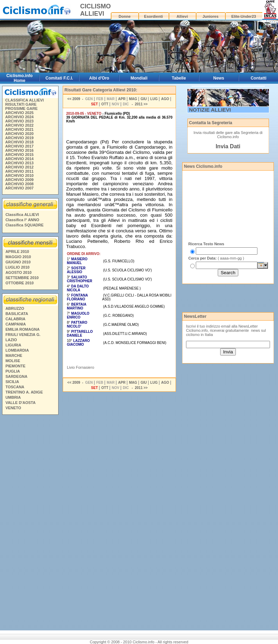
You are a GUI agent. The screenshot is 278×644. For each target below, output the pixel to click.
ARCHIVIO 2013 (19, 163)
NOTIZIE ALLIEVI (210, 110)
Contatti (258, 78)
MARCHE (14, 355)
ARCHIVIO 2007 (19, 188)
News (219, 78)
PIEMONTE (16, 366)
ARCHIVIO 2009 (19, 180)
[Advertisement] (30, 524)
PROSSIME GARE (21, 108)
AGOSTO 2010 (19, 272)
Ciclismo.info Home (19, 78)
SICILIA (12, 382)
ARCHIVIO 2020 (19, 134)
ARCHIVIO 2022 (19, 125)
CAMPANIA (16, 324)
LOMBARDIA (17, 350)
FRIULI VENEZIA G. (23, 335)
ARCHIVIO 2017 (19, 146)
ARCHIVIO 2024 (19, 117)
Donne (125, 16)
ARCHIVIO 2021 (19, 129)
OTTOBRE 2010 (20, 283)
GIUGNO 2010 (18, 262)
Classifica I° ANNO (22, 220)
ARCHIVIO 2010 (19, 175)
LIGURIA (13, 345)
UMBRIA (13, 397)
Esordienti (154, 16)
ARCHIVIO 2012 (19, 167)
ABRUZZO (15, 308)
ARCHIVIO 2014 (19, 159)
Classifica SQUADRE (25, 225)
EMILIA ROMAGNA (23, 329)
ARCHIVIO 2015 (19, 155)
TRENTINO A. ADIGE (24, 392)
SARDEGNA (17, 376)
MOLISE (13, 361)
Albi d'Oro (99, 78)
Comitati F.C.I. (59, 78)
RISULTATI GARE (21, 104)
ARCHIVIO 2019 (19, 138)
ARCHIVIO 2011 (19, 171)
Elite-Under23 (244, 16)
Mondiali (139, 78)
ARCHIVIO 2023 (19, 121)
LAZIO (11, 340)
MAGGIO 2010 (18, 257)
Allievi (182, 16)
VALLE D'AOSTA (21, 403)
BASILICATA (17, 314)
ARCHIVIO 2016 (19, 150)
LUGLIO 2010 (18, 267)
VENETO (13, 408)
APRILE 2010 (17, 252)
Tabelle (179, 78)
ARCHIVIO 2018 (19, 142)
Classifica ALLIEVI (22, 215)
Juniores (210, 16)
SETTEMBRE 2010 (22, 278)
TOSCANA (15, 387)
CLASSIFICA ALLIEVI (24, 100)
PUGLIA (13, 371)
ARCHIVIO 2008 (19, 184)
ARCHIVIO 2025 (19, 113)
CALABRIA (16, 319)
